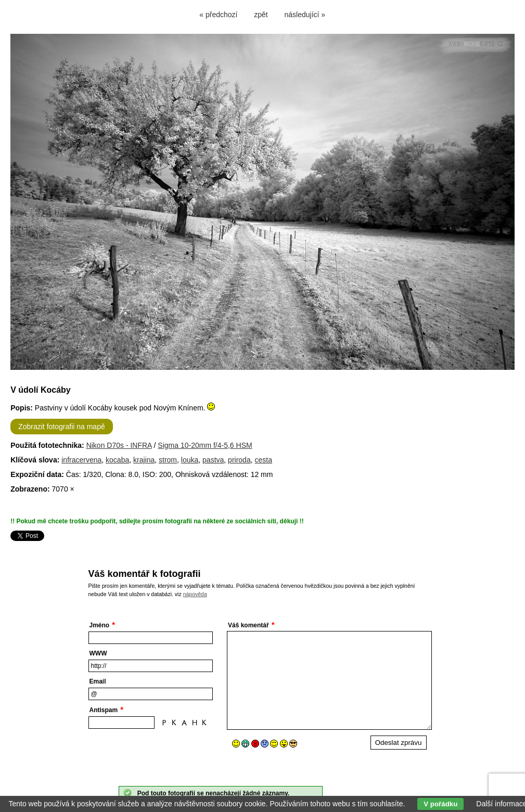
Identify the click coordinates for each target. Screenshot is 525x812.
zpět (261, 15)
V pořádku (440, 804)
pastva (213, 460)
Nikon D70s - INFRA (119, 445)
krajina (144, 460)
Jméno (100, 625)
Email (98, 681)
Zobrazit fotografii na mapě (62, 427)
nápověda (195, 594)
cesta (263, 460)
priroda (239, 460)
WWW (98, 653)
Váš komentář (248, 625)
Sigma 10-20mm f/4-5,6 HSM (205, 445)
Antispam (104, 710)
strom (168, 460)
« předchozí (218, 15)
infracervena (81, 460)
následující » (305, 15)
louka (190, 460)
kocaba (117, 460)
